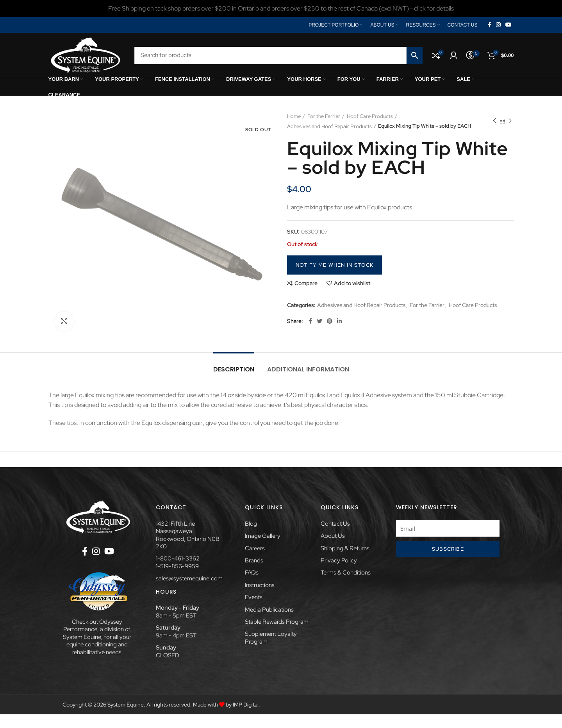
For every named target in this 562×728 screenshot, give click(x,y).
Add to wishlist (352, 283)
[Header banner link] (281, 9)
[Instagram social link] (498, 25)
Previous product (494, 121)
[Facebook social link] (490, 25)
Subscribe (448, 549)
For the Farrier (324, 116)
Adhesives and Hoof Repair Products (442, 116)
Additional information (308, 369)
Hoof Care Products (370, 116)
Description (234, 369)
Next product (510, 121)
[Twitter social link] (319, 321)
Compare (306, 283)
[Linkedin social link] (339, 321)
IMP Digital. (246, 705)
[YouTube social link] (508, 25)
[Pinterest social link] (330, 321)
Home (294, 116)
